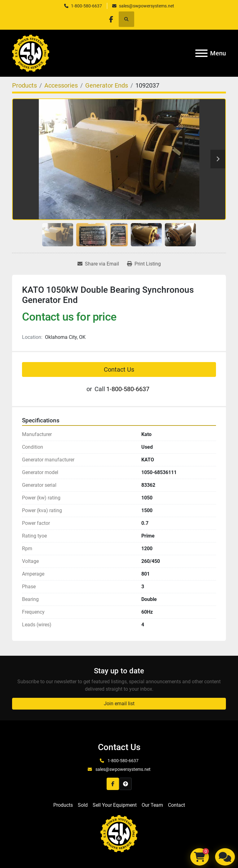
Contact (176, 805)
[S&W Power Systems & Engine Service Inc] (119, 833)
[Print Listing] (144, 264)
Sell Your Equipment (115, 805)
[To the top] (126, 784)
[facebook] (111, 19)
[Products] (24, 85)
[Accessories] (61, 85)
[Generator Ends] (107, 85)
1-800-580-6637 (86, 6)
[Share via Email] (98, 264)
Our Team (152, 805)
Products (63, 805)
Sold (83, 805)
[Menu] (201, 53)
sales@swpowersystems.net (147, 6)
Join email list (119, 704)
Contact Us (119, 369)
